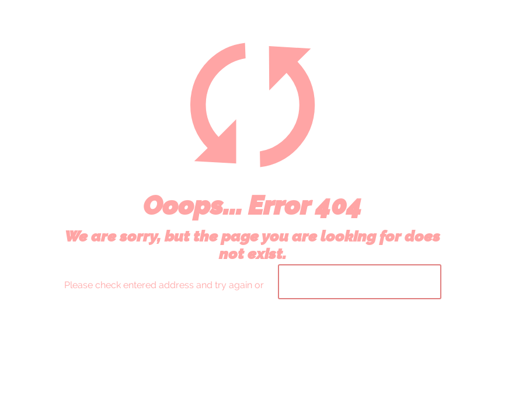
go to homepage (360, 282)
